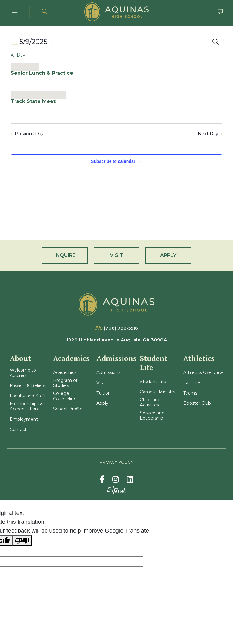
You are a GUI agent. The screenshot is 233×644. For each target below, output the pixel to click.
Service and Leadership (152, 416)
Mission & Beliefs (27, 386)
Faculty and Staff (28, 396)
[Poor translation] (22, 540)
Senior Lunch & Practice (42, 73)
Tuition (104, 393)
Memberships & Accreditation (26, 407)
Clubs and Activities (150, 403)
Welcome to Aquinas (23, 373)
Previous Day (27, 134)
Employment (24, 419)
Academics (65, 373)
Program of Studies (65, 383)
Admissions (108, 373)
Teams (190, 393)
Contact (18, 430)
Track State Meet (33, 101)
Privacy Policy (117, 462)
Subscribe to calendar (113, 161)
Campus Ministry (158, 392)
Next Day (210, 134)
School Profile (68, 409)
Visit (101, 383)
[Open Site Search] (45, 12)
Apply (102, 403)
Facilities (192, 383)
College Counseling (65, 396)
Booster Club (197, 403)
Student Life (153, 382)
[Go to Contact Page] (220, 12)
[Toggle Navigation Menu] (15, 12)
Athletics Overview (203, 373)
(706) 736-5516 (121, 328)
